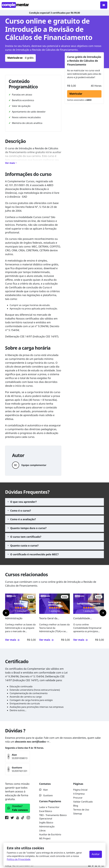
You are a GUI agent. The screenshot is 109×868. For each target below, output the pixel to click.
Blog (76, 806)
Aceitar (96, 854)
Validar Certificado (83, 802)
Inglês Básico (46, 823)
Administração (47, 827)
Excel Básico (46, 811)
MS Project (45, 838)
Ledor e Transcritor (49, 807)
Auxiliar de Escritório (50, 834)
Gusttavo (46, 795)
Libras (42, 830)
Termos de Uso (81, 810)
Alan (44, 790)
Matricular (76, 94)
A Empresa (79, 794)
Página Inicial (80, 790)
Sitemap (78, 814)
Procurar (78, 798)
